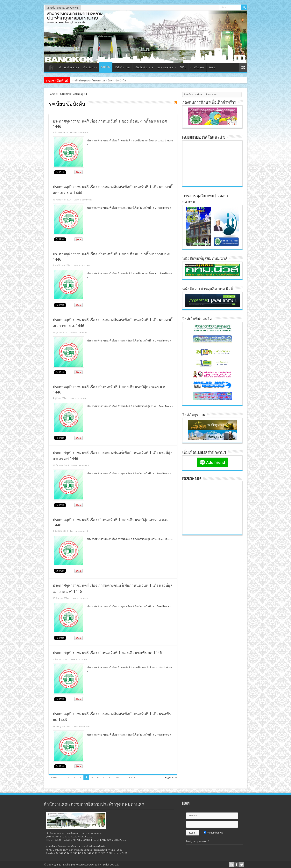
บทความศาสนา (167, 67)
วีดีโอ (183, 67)
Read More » (164, 208)
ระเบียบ (106, 67)
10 (110, 778)
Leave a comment (79, 133)
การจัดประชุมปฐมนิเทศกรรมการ (90, 81)
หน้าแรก (51, 68)
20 (117, 778)
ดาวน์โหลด (197, 67)
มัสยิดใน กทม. (123, 67)
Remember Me (214, 833)
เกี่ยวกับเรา (90, 67)
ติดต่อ (212, 67)
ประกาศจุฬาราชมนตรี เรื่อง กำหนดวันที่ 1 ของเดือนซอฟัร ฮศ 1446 (107, 653)
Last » (132, 778)
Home (52, 94)
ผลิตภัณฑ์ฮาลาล (144, 67)
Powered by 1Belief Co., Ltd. (103, 865)
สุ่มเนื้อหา (243, 67)
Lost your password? (198, 841)
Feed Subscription (175, 102)
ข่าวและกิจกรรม (69, 67)
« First (54, 778)
